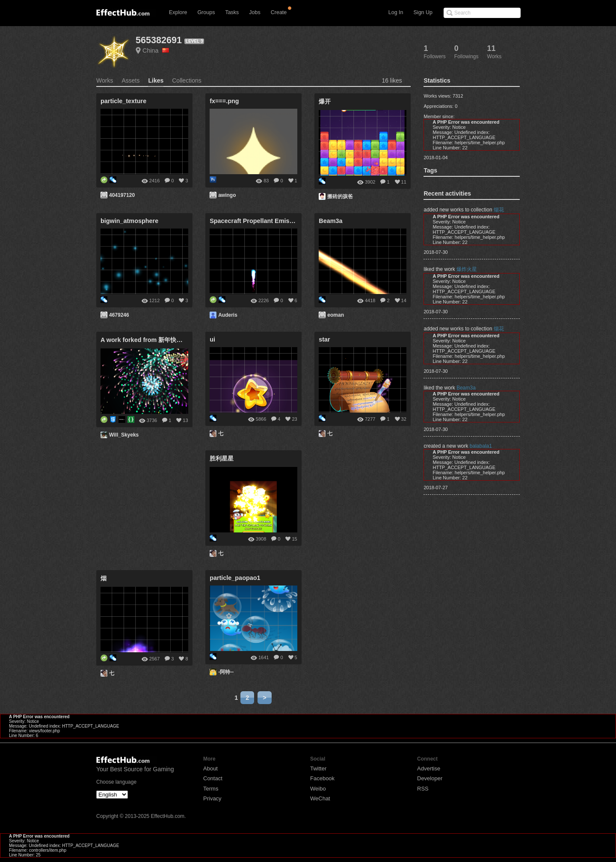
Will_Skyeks (124, 435)
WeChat (320, 798)
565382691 (159, 40)
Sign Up (423, 12)
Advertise (429, 768)
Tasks (232, 12)
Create (279, 12)
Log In (396, 12)
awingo (227, 195)
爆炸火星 (467, 269)
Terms (211, 789)
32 (404, 419)
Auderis (228, 315)
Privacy (212, 798)
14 (404, 300)
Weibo (318, 789)
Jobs (255, 12)
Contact (213, 778)
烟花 (499, 210)
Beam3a (466, 388)
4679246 (119, 315)
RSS (423, 789)
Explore (178, 12)
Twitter (318, 768)
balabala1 (481, 446)
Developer (430, 778)
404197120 (122, 195)
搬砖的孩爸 (340, 196)
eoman (336, 315)
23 (294, 419)
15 (294, 539)
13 (185, 420)
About (210, 768)
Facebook (322, 778)
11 (404, 182)
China (156, 51)
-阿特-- (226, 672)
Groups (206, 12)
